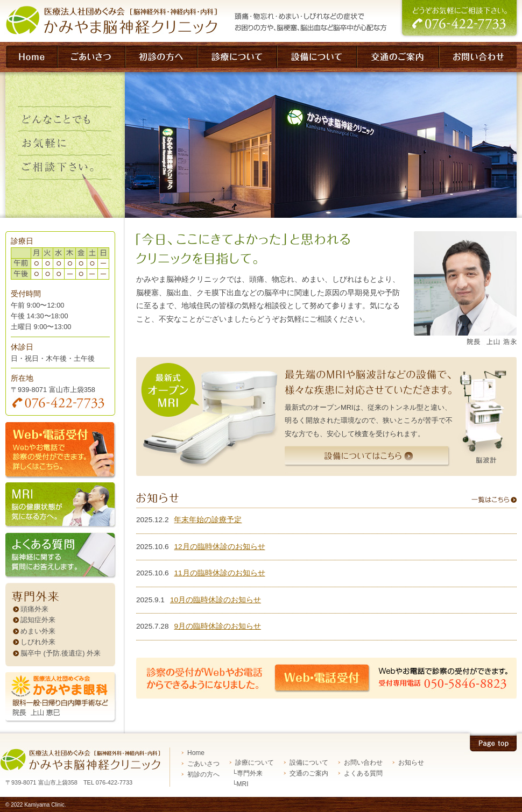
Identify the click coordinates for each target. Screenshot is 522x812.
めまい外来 (38, 631)
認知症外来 (38, 620)
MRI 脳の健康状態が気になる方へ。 (62, 507)
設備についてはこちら (369, 460)
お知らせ (411, 763)
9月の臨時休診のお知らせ (217, 626)
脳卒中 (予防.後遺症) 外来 (61, 653)
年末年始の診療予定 (208, 520)
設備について (309, 763)
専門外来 (62, 593)
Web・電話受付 (325, 678)
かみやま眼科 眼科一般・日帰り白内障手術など (62, 699)
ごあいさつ (203, 764)
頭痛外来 (34, 609)
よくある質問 (363, 773)
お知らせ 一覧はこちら (326, 500)
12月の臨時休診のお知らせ (219, 547)
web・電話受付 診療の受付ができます (62, 452)
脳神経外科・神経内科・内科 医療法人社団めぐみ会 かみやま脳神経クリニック (107, 21)
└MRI (240, 784)
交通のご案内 (309, 773)
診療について (255, 763)
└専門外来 (247, 773)
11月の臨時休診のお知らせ (219, 573)
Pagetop (493, 741)
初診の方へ (203, 774)
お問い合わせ (363, 763)
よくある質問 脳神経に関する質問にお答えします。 (62, 558)
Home (196, 753)
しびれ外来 (38, 642)
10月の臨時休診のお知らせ (216, 600)
